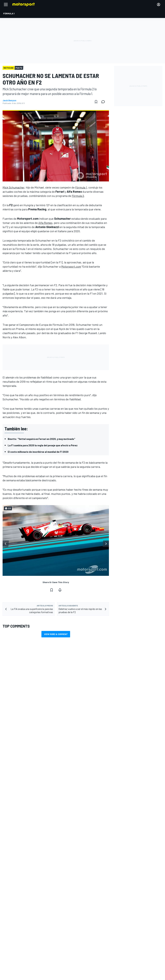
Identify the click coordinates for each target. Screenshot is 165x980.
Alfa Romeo (45, 223)
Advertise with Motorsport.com (19, 957)
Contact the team (13, 963)
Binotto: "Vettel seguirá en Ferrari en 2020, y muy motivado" (41, 439)
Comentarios (10, 952)
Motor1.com (95, 914)
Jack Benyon (9, 100)
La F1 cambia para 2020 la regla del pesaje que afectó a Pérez (43, 445)
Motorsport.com (71, 266)
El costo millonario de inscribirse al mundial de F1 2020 (38, 452)
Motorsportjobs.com (99, 919)
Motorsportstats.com (100, 929)
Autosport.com (96, 924)
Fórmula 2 (78, 196)
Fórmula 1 (81, 187)
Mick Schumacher (13, 187)
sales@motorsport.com (16, 968)
